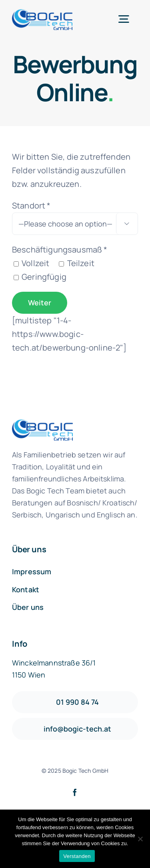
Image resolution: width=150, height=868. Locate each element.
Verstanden (77, 856)
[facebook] (75, 792)
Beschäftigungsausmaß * (60, 250)
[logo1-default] (42, 12)
